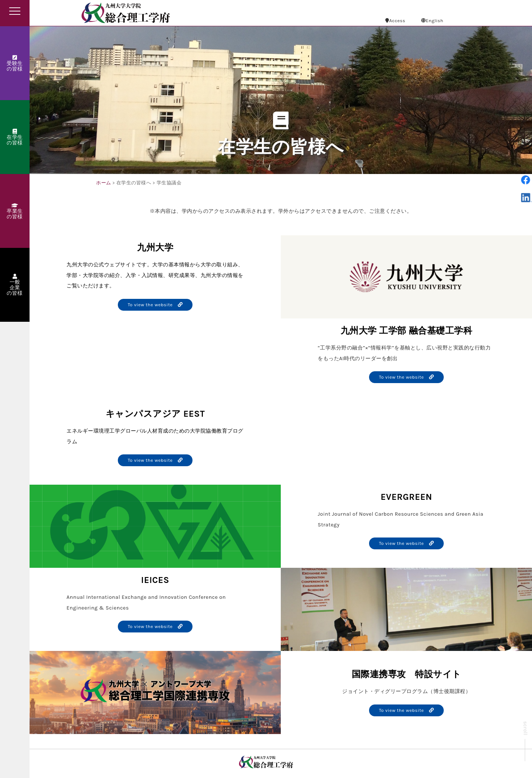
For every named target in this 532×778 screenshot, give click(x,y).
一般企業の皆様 (15, 285)
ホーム (104, 183)
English (432, 21)
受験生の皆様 (15, 64)
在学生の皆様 (15, 137)
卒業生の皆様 (15, 211)
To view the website (155, 305)
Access (395, 21)
